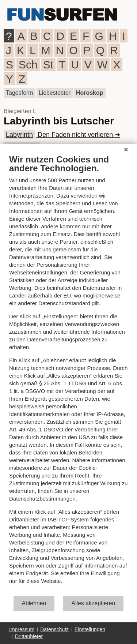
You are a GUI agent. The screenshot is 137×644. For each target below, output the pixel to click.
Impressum (22, 629)
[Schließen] (126, 150)
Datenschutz (54, 629)
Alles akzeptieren (93, 603)
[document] (68, 375)
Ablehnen (34, 603)
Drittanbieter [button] (29, 636)
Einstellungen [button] (90, 629)
